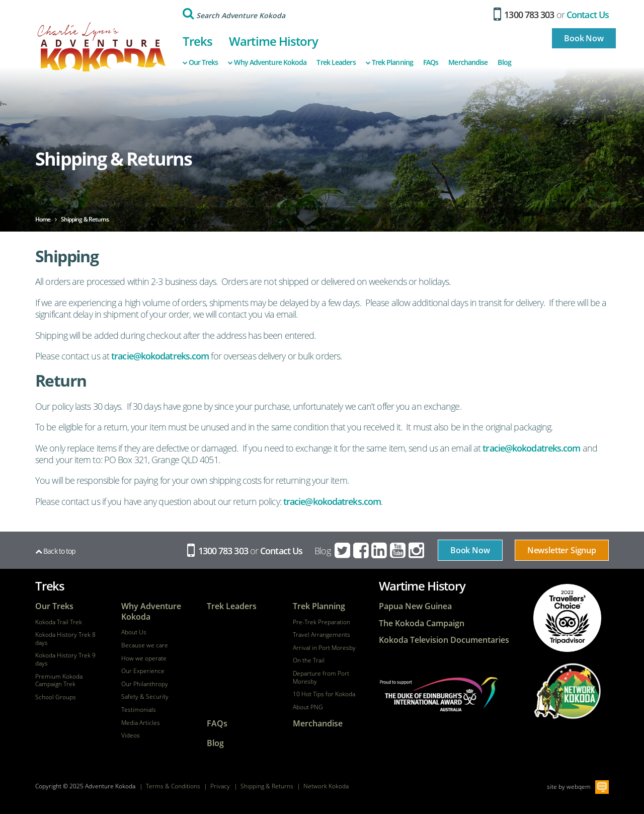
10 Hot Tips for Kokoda (324, 694)
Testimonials (139, 710)
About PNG (308, 707)
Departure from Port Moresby (321, 677)
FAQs (431, 62)
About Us (134, 632)
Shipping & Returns (267, 786)
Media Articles (141, 723)
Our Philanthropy (145, 684)
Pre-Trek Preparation (321, 622)
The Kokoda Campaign (422, 623)
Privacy (220, 786)
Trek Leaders (336, 62)
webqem (579, 787)
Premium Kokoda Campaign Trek (59, 680)
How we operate (144, 658)
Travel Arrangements (321, 635)
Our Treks (200, 62)
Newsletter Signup (562, 550)
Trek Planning (389, 62)
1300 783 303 (524, 15)
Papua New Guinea (415, 606)
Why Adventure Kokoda (267, 62)
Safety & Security (145, 697)
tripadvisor (567, 618)
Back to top (55, 551)
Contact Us (588, 15)
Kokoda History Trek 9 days (65, 659)
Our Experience (143, 671)
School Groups (56, 697)
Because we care (145, 645)
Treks (198, 41)
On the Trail (309, 660)
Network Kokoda (326, 786)
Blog (504, 62)
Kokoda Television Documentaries (444, 640)
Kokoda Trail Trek (59, 622)
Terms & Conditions (173, 786)
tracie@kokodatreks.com (160, 356)
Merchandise (468, 62)
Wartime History (273, 41)
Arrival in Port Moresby (324, 648)
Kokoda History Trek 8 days (65, 639)
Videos (131, 735)
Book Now (584, 38)
